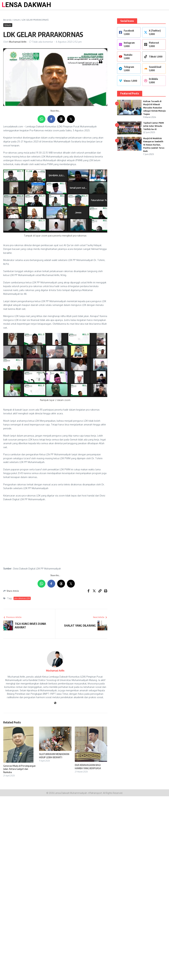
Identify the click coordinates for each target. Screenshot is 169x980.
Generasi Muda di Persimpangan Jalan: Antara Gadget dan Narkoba (19, 769)
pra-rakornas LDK (22, 598)
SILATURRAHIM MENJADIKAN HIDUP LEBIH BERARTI (54, 756)
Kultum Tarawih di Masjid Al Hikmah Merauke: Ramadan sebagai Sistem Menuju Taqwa (154, 108)
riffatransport (95, 793)
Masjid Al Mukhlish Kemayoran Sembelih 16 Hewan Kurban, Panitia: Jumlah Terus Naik (154, 145)
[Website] (55, 703)
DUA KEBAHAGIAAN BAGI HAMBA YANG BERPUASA (88, 767)
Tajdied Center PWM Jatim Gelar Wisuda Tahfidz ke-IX (153, 126)
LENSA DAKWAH (26, 5)
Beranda (7, 20)
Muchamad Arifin (18, 42)
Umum (17, 20)
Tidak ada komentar (43, 42)
